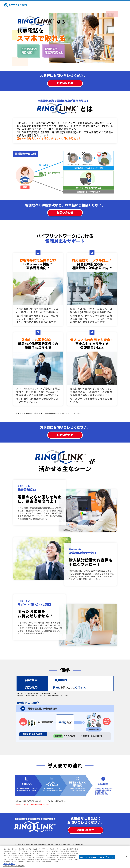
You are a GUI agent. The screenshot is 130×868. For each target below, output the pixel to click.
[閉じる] (127, 857)
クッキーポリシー (9, 864)
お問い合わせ (65, 83)
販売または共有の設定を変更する (14, 866)
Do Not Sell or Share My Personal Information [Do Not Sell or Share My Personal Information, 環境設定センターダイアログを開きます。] (97, 857)
